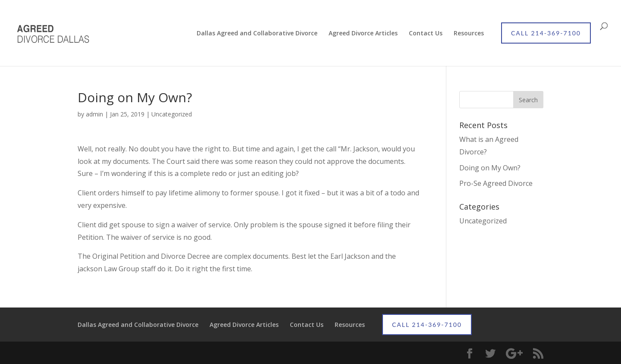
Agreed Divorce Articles (363, 34)
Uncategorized (172, 114)
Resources (469, 34)
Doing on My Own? (490, 168)
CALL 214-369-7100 (546, 33)
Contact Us (426, 34)
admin (94, 114)
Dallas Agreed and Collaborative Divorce (257, 34)
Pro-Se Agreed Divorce (496, 183)
